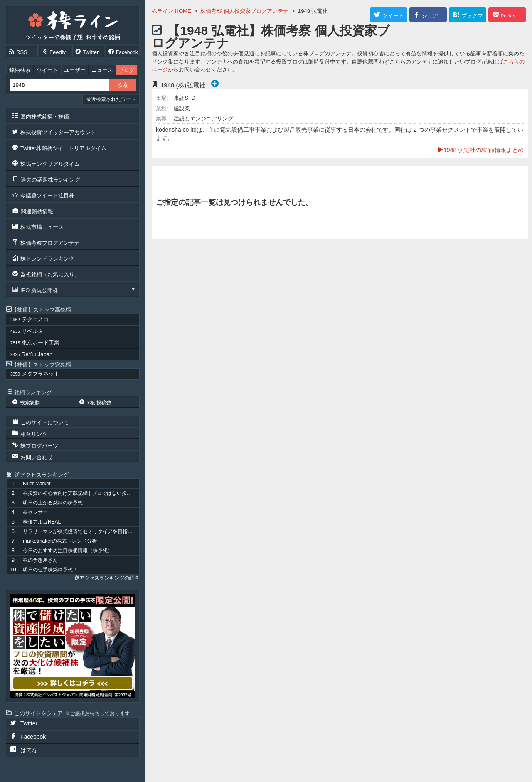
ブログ (127, 70)
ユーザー (75, 70)
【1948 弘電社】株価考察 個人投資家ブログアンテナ (271, 37)
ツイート (47, 70)
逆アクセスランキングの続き (107, 578)
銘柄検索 (20, 70)
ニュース (102, 70)
